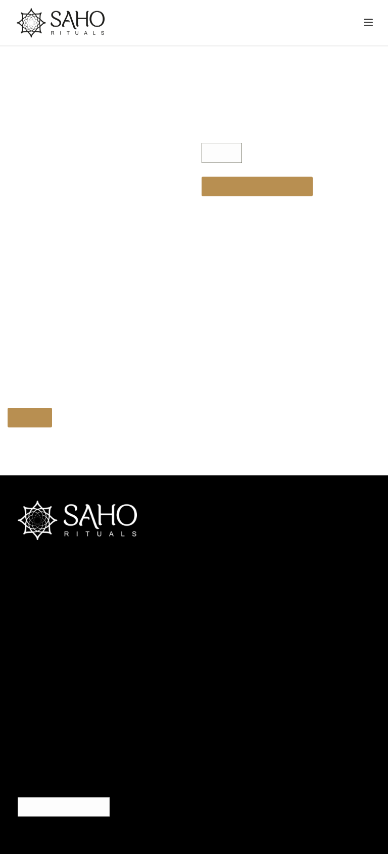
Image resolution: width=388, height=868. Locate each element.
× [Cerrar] (345, 281)
